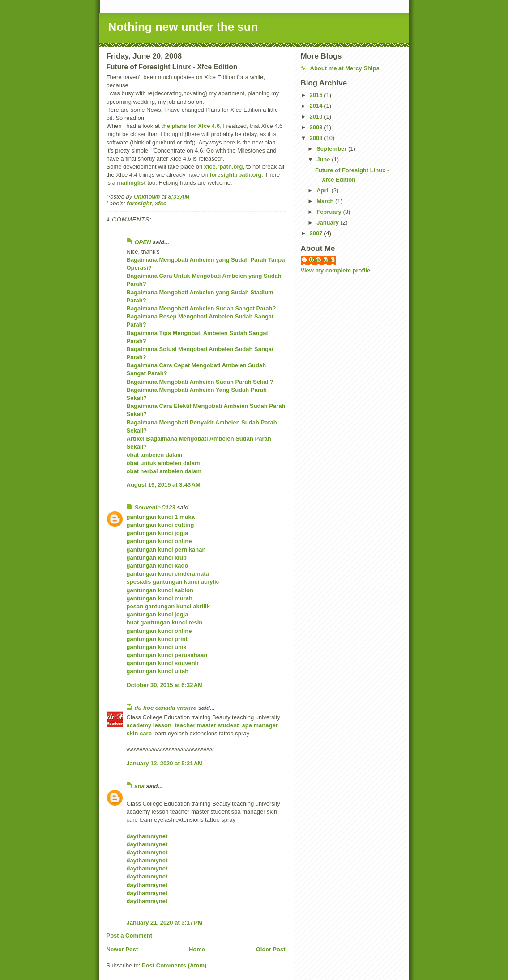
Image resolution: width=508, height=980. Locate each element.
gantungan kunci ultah (158, 671)
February (330, 212)
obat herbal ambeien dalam (164, 471)
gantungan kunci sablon (160, 590)
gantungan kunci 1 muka (161, 517)
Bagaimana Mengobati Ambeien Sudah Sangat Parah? (201, 308)
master (207, 725)
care (146, 733)
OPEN (143, 242)
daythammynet (147, 836)
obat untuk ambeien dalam (163, 463)
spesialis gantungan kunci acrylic (173, 582)
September (332, 149)
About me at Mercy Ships (345, 68)
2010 (317, 117)
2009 (317, 127)
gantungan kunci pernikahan (166, 549)
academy (140, 725)
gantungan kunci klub (157, 558)
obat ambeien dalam (155, 455)
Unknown (323, 260)
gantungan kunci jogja (158, 533)
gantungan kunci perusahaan (167, 655)
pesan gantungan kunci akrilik (168, 606)
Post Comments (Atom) (174, 965)
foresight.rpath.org (235, 175)
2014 (317, 106)
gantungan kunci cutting (160, 525)
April (324, 190)
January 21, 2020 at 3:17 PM (165, 923)
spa (247, 725)
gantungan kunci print (157, 639)
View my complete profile (336, 270)
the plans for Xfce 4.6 (190, 126)
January (328, 223)
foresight (139, 203)
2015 (317, 95)
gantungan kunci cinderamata (168, 574)
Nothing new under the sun (183, 27)
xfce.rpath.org (224, 167)
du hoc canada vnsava (166, 708)
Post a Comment (130, 935)
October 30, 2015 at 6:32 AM (165, 685)
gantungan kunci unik (157, 647)
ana (140, 786)
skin (132, 733)
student (230, 725)
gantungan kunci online (159, 541)
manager (267, 725)
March (326, 201)
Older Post (271, 949)
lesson (164, 725)
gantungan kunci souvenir (163, 663)
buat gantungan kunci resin (165, 622)
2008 (317, 138)
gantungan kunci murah (160, 598)
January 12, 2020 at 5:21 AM (165, 763)
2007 (317, 233)
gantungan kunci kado (158, 566)
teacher (186, 725)
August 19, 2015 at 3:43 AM (164, 485)
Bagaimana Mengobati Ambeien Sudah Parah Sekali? (200, 382)
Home (197, 949)
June (324, 159)
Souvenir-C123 (155, 507)
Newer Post (122, 949)
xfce (161, 203)
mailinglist (131, 183)
